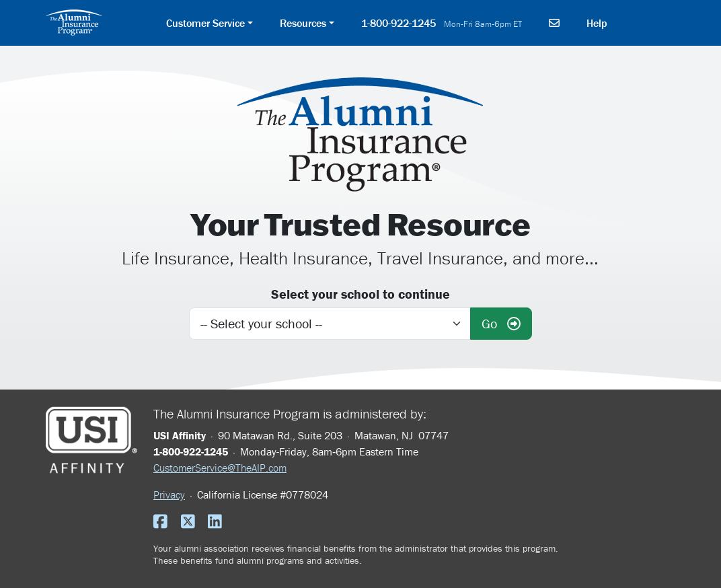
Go (501, 323)
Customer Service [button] (205, 23)
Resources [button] (303, 23)
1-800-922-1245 (442, 23)
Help (597, 23)
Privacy (169, 494)
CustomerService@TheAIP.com (220, 468)
